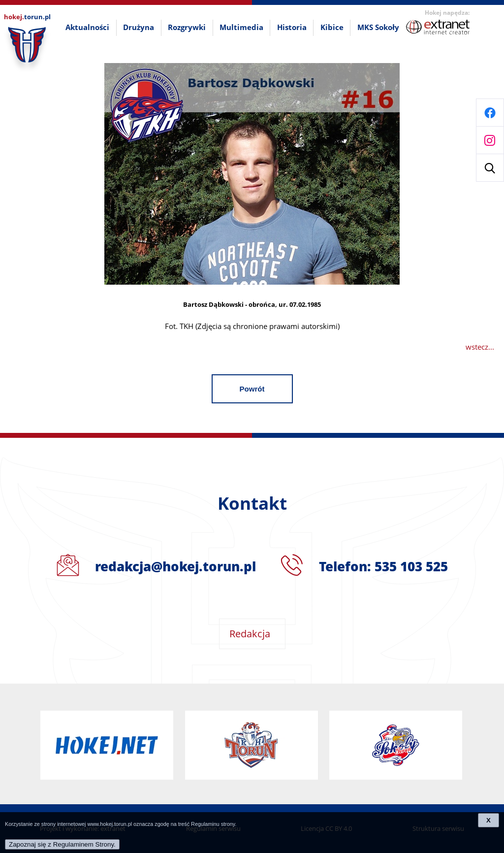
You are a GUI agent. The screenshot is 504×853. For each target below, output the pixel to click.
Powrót (252, 389)
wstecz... (480, 347)
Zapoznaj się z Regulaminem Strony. (62, 844)
